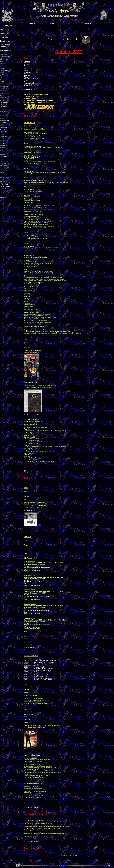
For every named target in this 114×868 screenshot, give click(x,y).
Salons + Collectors (31, 83)
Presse (26, 64)
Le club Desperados (6, 186)
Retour (25, 339)
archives (73, 855)
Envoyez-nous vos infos (32, 807)
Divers (26, 74)
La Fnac (2, 181)
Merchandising (29, 82)
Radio (26, 66)
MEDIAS (27, 61)
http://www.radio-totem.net (32, 755)
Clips (26, 71)
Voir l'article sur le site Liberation (34, 415)
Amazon (2, 179)
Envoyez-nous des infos (31, 472)
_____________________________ (34, 752)
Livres (26, 80)
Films (26, 77)
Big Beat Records (5, 183)
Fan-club (27, 75)
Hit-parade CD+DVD (31, 79)
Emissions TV (29, 63)
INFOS (26, 69)
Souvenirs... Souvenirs (7, 192)
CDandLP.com (4, 185)
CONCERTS (28, 90)
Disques (27, 72)
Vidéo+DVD (28, 85)
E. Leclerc (3, 188)
